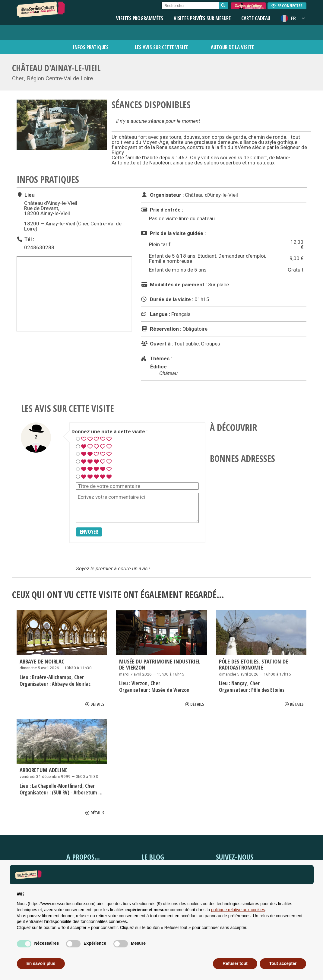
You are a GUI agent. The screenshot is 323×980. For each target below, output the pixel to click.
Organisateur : (162, 195)
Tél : (25, 239)
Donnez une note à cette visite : (109, 432)
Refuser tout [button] (235, 963)
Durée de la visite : (167, 299)
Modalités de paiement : (174, 285)
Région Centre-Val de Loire (60, 78)
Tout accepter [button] (283, 963)
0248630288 (39, 247)
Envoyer (89, 532)
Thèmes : (157, 358)
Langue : (156, 314)
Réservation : (161, 329)
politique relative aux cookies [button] (238, 910)
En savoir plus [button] (41, 963)
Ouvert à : (157, 344)
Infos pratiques (91, 47)
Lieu (26, 195)
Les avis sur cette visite (161, 47)
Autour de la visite (232, 47)
